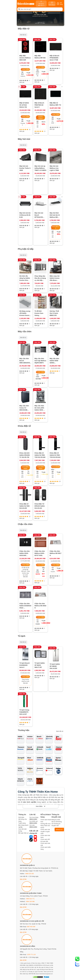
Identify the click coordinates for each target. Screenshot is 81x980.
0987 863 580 (31, 927)
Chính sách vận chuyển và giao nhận (45, 831)
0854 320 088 (30, 901)
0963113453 (33, 819)
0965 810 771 (30, 899)
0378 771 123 (31, 954)
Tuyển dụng (22, 823)
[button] (62, 87)
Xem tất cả (23, 35)
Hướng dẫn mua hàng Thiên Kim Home (46, 826)
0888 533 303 (30, 874)
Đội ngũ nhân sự (23, 833)
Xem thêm (40, 806)
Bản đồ (23, 879)
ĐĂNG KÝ (59, 830)
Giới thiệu (21, 817)
